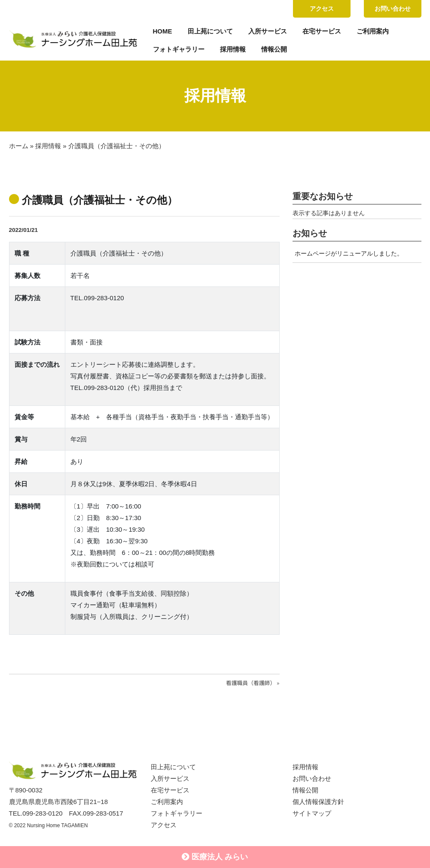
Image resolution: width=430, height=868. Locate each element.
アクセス (322, 9)
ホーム (19, 146)
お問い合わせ (393, 9)
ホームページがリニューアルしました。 (349, 253)
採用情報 (233, 49)
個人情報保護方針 (318, 802)
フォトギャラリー (179, 49)
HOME (163, 31)
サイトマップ (312, 813)
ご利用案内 (373, 31)
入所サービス (268, 31)
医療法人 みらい (215, 857)
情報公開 (274, 49)
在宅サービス (322, 31)
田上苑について (210, 31)
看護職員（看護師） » (253, 683)
